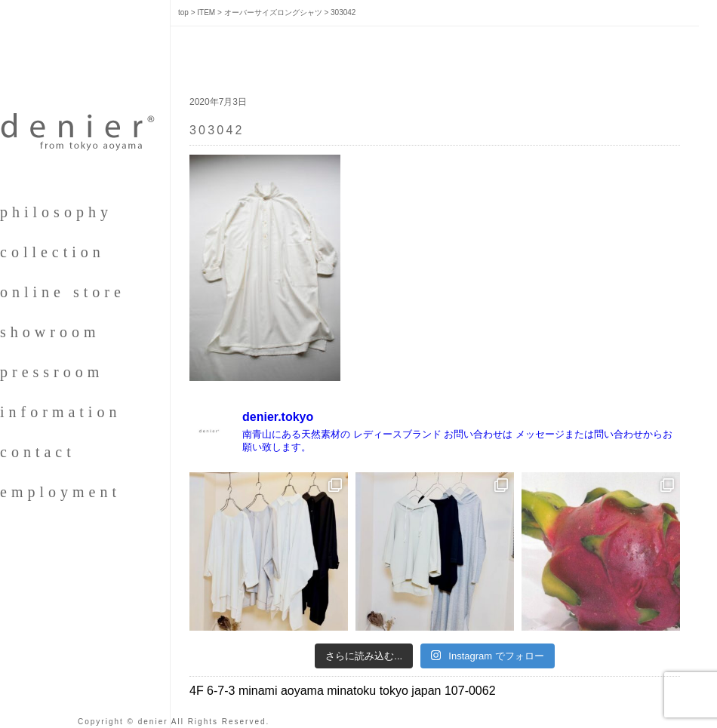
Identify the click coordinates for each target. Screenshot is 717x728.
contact (38, 452)
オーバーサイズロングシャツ (273, 12)
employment (60, 492)
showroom (50, 332)
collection (52, 252)
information (60, 412)
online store (63, 292)
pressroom (52, 372)
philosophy (56, 212)
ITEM (206, 12)
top (183, 12)
